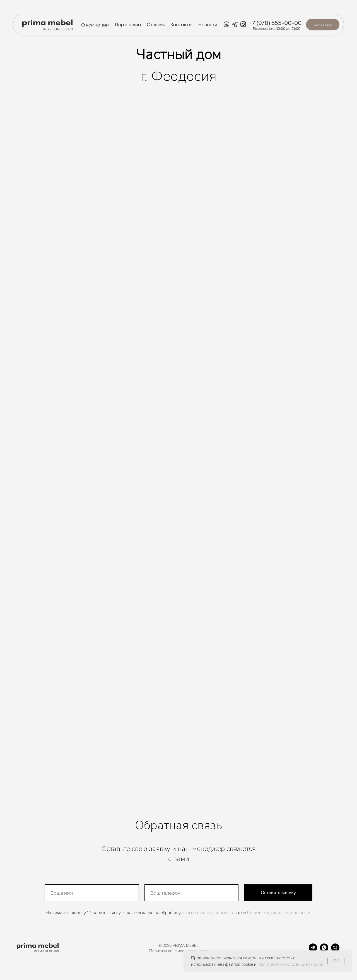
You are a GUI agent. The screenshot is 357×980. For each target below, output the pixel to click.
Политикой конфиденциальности (291, 964)
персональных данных (205, 913)
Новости (208, 24)
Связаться (323, 24)
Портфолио (128, 24)
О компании (95, 25)
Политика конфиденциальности (178, 951)
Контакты (181, 24)
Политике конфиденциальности (279, 913)
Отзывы (156, 24)
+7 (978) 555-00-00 (275, 22)
